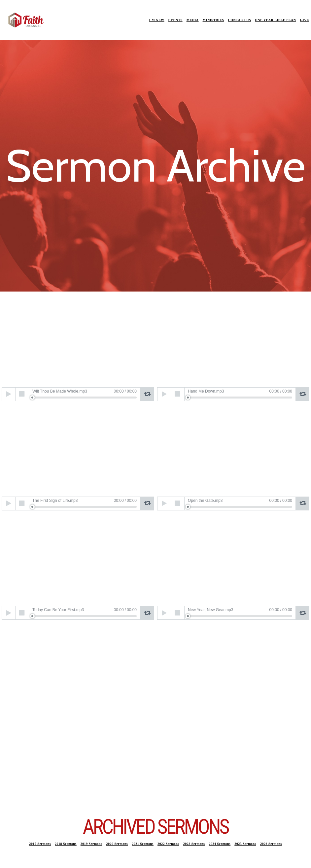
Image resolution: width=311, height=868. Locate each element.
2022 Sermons (168, 844)
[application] (78, 394)
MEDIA (193, 20)
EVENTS (175, 20)
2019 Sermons (91, 844)
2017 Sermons (40, 844)
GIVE (304, 20)
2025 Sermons (245, 844)
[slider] (85, 398)
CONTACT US (240, 20)
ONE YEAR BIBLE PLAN (275, 20)
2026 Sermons (271, 844)
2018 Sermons (66, 844)
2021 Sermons (143, 844)
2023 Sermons (194, 844)
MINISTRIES (213, 20)
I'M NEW (157, 20)
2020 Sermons (117, 844)
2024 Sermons (220, 844)
